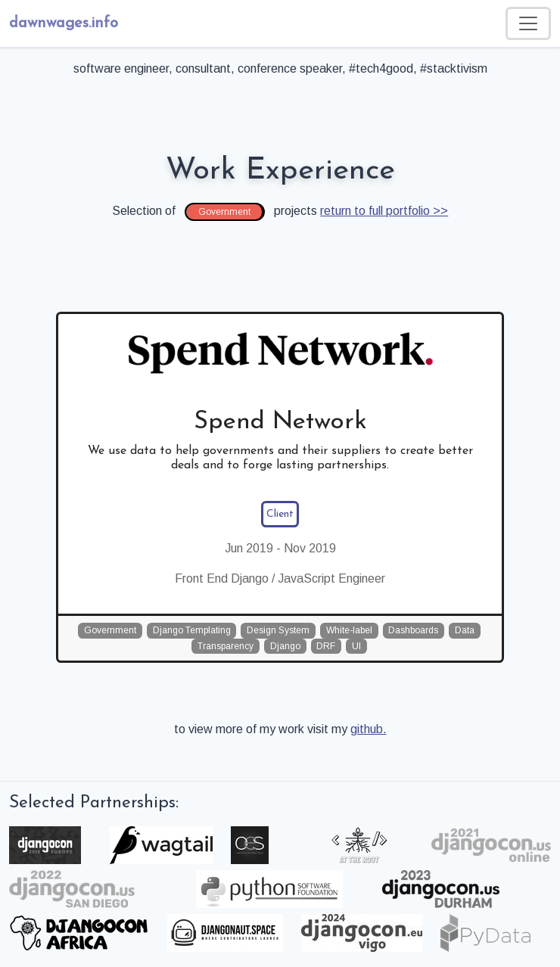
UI (356, 646)
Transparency (226, 646)
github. (369, 729)
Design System (278, 630)
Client (280, 514)
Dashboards (413, 630)
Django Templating (192, 630)
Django (285, 646)
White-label (349, 630)
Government (110, 630)
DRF (326, 646)
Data (465, 630)
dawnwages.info (64, 23)
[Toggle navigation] (528, 23)
